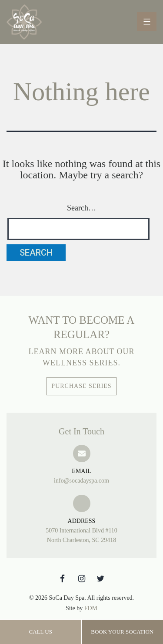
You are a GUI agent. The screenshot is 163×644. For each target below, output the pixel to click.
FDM (91, 608)
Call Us (41, 632)
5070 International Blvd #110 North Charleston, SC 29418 (81, 530)
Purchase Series (81, 386)
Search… (81, 208)
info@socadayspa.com (81, 475)
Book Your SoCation (122, 632)
